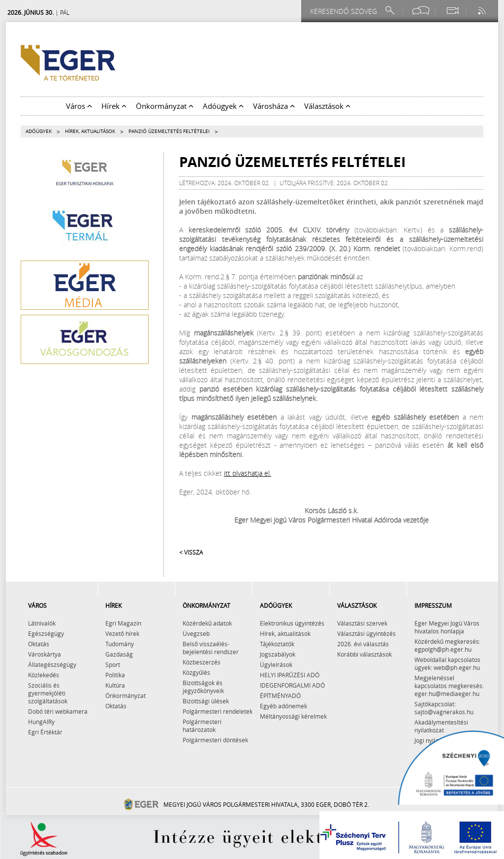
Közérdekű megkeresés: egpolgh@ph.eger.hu (447, 645)
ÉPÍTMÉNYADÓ (280, 695)
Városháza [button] (274, 106)
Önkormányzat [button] (165, 106)
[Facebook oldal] (421, 11)
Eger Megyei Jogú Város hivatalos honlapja (447, 627)
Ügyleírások (276, 664)
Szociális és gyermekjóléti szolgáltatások (48, 693)
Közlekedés (44, 675)
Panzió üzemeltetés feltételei (169, 131)
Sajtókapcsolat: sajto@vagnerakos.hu (444, 708)
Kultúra (115, 685)
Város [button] (79, 106)
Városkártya (45, 654)
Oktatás (39, 644)
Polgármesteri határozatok (202, 726)
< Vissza (191, 552)
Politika (115, 675)
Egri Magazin (123, 623)
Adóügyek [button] (223, 106)
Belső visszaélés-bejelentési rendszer (211, 648)
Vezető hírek (122, 633)
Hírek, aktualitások (90, 131)
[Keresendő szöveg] (345, 11)
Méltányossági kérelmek (293, 716)
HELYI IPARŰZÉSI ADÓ (290, 675)
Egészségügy (46, 633)
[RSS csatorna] (483, 11)
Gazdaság (119, 654)
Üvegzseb (196, 633)
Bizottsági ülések (206, 701)
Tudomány (120, 644)
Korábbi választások (364, 654)
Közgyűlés (196, 672)
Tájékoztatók (277, 644)
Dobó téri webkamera (58, 711)
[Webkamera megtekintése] (452, 11)
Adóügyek (39, 131)
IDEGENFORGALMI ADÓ (292, 685)
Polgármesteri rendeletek (218, 711)
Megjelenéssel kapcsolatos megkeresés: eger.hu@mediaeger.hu (449, 686)
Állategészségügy (52, 664)
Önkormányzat (126, 695)
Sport (113, 664)
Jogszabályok (278, 654)
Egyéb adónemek (283, 706)
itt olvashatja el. (248, 473)
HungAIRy (41, 722)
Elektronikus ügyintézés (292, 623)
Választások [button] (327, 106)
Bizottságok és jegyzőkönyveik (203, 687)
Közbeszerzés (202, 662)
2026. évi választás (363, 644)
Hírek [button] (114, 106)
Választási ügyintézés (366, 633)
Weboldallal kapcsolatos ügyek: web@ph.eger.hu (447, 663)
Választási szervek (362, 623)
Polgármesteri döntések (215, 740)
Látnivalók (42, 623)
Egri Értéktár (45, 732)
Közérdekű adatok (207, 623)
